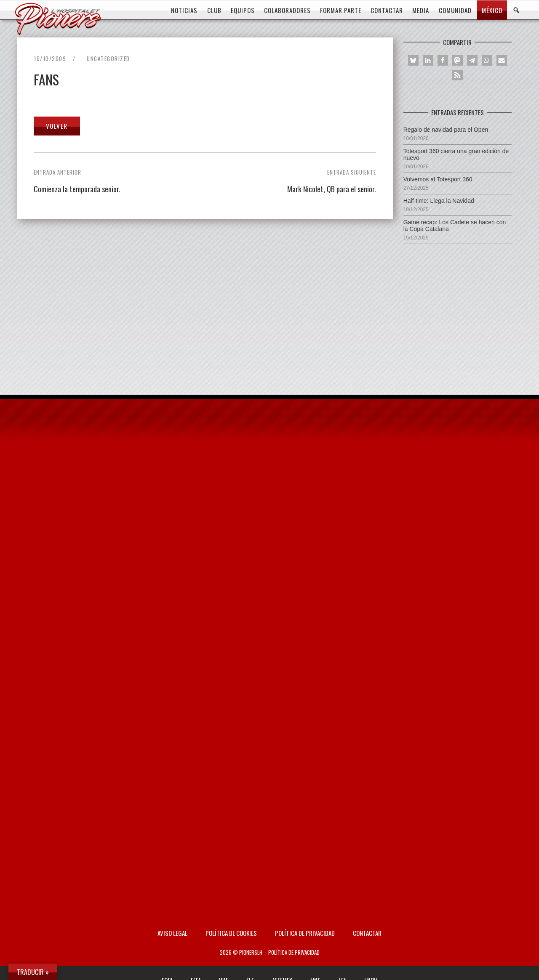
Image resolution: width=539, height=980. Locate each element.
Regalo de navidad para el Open (446, 130)
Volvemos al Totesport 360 (438, 179)
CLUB (214, 10)
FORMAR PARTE (341, 10)
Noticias (184, 10)
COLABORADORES (287, 10)
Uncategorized (108, 58)
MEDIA (421, 10)
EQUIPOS (243, 10)
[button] (413, 60)
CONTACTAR (387, 10)
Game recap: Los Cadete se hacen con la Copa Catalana (455, 226)
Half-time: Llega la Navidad (439, 201)
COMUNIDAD (455, 10)
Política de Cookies (231, 933)
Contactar (367, 933)
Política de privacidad (305, 933)
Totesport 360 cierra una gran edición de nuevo (456, 154)
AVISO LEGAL (172, 933)
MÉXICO (492, 10)
